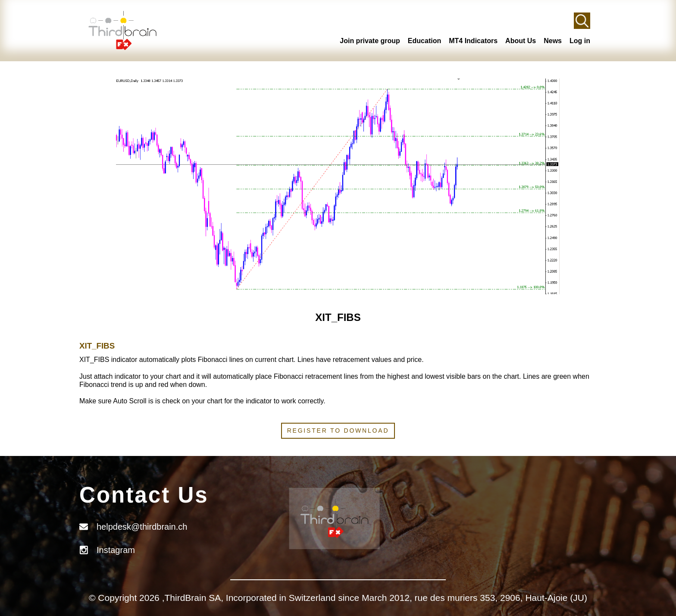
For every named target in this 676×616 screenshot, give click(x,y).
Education (424, 41)
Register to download (338, 431)
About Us (521, 41)
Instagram (116, 550)
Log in (580, 41)
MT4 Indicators (473, 41)
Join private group (370, 41)
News (553, 41)
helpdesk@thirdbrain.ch (142, 527)
